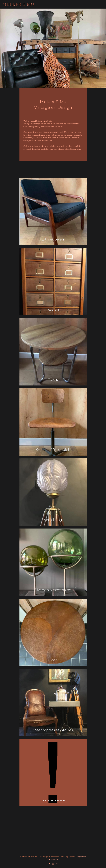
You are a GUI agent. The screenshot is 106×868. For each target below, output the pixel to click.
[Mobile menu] (102, 4)
